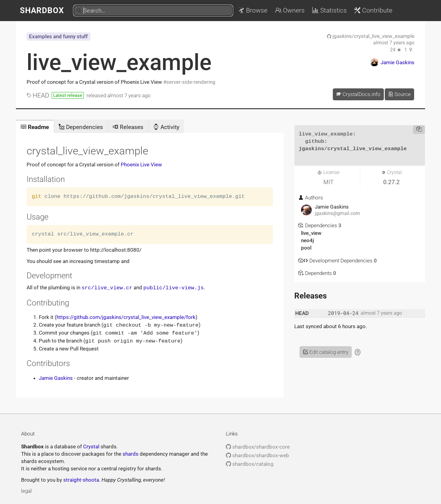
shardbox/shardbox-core (258, 446)
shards (130, 453)
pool (306, 248)
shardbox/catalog (250, 463)
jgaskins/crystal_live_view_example (371, 36)
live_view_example (119, 62)
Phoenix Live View (141, 165)
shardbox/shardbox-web (257, 454)
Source (399, 94)
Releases (128, 127)
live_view (311, 233)
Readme (35, 127)
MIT (328, 182)
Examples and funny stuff (58, 36)
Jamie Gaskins (56, 377)
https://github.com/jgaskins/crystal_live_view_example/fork (126, 317)
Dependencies (81, 127)
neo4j (307, 240)
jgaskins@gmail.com (337, 213)
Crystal (91, 445)
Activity (166, 127)
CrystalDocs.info (358, 94)
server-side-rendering (191, 82)
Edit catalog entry (326, 352)
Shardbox (42, 10)
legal (26, 490)
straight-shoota (81, 479)
